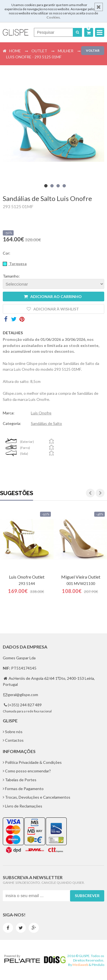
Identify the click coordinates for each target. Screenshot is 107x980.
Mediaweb (80, 965)
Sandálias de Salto (46, 423)
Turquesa (18, 264)
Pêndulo (98, 965)
